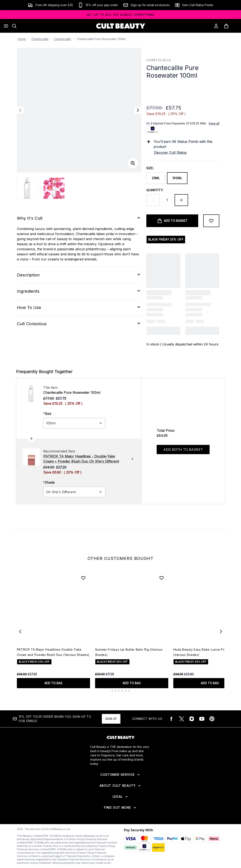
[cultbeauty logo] (121, 26)
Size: (150, 168)
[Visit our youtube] (202, 719)
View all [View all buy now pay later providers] (214, 123)
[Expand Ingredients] (79, 291)
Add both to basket (183, 450)
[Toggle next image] (138, 110)
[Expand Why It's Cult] (79, 218)
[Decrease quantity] (153, 200)
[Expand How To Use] (79, 307)
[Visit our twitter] (182, 719)
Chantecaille (40, 39)
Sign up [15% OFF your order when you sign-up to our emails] (111, 719)
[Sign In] (216, 26)
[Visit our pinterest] (212, 719)
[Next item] (221, 631)
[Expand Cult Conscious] (79, 324)
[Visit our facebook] (171, 719)
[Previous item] (20, 631)
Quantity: (155, 190)
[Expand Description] (79, 275)
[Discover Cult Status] (187, 153)
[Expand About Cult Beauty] (121, 786)
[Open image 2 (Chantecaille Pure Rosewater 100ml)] (54, 188)
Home (22, 39)
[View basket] (231, 26)
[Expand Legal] (121, 797)
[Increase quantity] (181, 200)
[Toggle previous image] (20, 110)
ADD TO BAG (53, 683)
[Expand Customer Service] (120, 775)
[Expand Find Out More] (120, 808)
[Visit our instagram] (192, 719)
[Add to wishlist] (211, 221)
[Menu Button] (6, 26)
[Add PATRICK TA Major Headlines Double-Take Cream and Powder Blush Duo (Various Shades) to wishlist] (83, 578)
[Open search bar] (14, 26)
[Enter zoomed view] (133, 163)
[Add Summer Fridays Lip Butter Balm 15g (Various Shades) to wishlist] (162, 578)
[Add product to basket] (172, 221)
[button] (183, 89)
